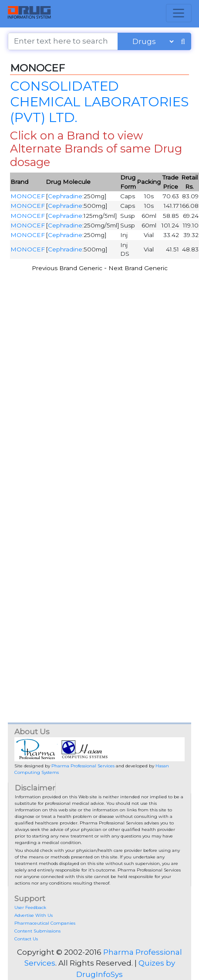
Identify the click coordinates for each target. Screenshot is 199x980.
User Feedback (30, 907)
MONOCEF (28, 196)
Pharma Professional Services (83, 766)
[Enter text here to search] (63, 41)
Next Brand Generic (138, 268)
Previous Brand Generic (67, 268)
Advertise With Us (34, 915)
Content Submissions (37, 931)
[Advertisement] (98, 376)
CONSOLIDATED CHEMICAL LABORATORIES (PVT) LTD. (99, 101)
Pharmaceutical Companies (45, 923)
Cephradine (65, 196)
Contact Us (26, 939)
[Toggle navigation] (179, 13)
